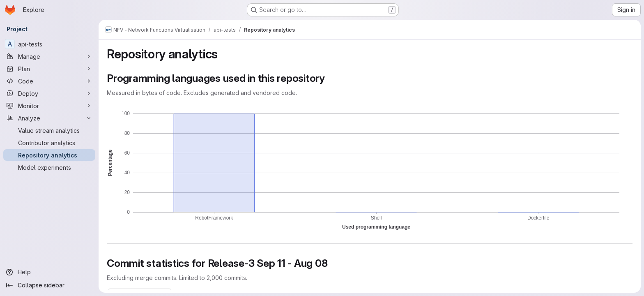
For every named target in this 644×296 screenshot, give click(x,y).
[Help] (49, 272)
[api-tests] (49, 44)
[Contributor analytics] (49, 143)
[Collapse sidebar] (49, 285)
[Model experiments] (49, 167)
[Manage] (49, 56)
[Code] (49, 81)
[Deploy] (49, 93)
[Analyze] (49, 118)
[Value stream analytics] (49, 130)
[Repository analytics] (49, 155)
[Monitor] (49, 106)
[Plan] (49, 69)
